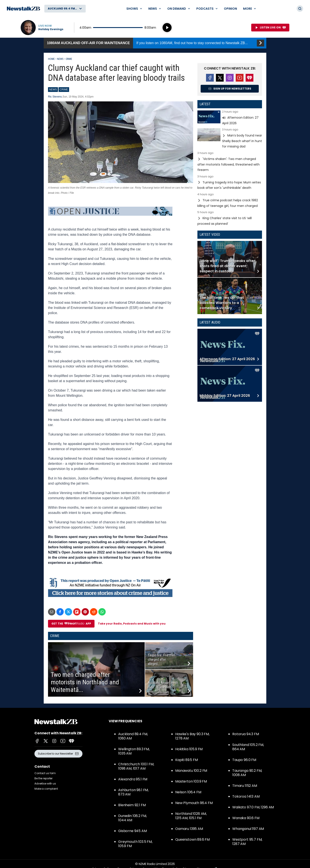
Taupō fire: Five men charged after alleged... (162, 660)
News (60, 59)
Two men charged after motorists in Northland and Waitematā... (85, 682)
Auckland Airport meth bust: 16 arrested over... (163, 687)
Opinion (230, 9)
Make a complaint (46, 789)
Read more (230, 118)
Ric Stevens (55, 97)
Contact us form (45, 773)
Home (51, 59)
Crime (69, 59)
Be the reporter (43, 778)
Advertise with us (45, 784)
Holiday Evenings (51, 29)
